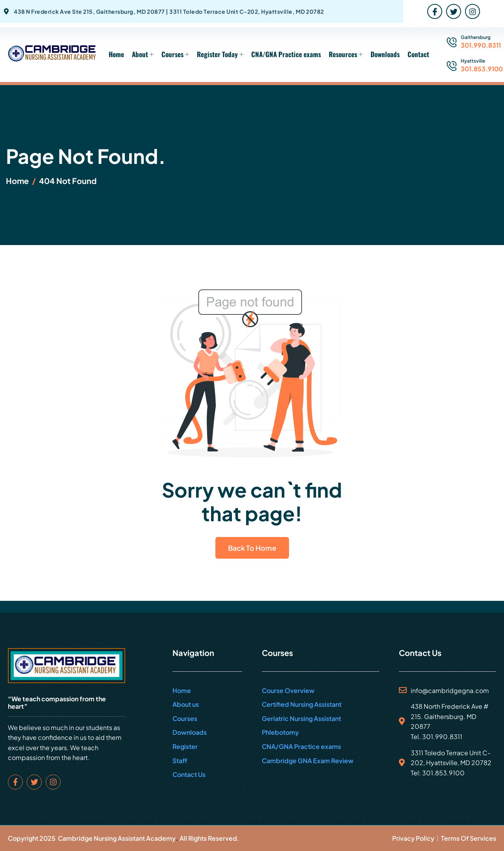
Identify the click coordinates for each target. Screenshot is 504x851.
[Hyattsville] (452, 66)
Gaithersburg (476, 37)
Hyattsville (473, 61)
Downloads (385, 54)
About (143, 54)
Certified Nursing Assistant (302, 704)
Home (116, 54)
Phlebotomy (280, 732)
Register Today (220, 54)
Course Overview (288, 690)
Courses (175, 54)
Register (185, 746)
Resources (346, 54)
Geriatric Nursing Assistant (301, 718)
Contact (418, 54)
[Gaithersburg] (452, 43)
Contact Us (189, 774)
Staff (180, 761)
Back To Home (252, 548)
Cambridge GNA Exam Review (308, 761)
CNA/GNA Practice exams (286, 54)
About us (186, 704)
